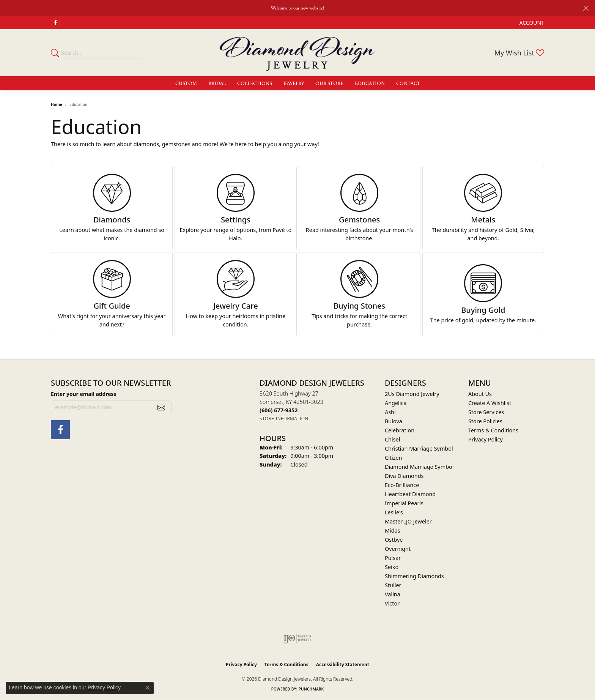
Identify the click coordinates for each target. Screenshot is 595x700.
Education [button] (370, 84)
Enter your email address (84, 394)
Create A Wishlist (490, 403)
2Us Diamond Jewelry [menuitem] (412, 394)
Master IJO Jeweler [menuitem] (408, 521)
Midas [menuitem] (393, 531)
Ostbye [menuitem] (394, 540)
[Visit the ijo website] (298, 639)
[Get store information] (284, 419)
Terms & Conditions (493, 430)
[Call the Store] (279, 410)
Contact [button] (408, 84)
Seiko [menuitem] (392, 567)
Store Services (486, 412)
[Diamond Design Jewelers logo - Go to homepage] (297, 53)
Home (57, 104)
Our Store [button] (329, 84)
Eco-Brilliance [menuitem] (402, 485)
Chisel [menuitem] (392, 439)
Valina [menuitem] (393, 594)
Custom (186, 84)
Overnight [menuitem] (398, 549)
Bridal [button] (217, 84)
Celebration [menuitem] (400, 430)
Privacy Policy (486, 439)
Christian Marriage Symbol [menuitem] (419, 449)
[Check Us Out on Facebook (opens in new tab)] (55, 23)
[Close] (586, 8)
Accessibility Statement (343, 665)
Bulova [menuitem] (394, 421)
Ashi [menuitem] (390, 412)
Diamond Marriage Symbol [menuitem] (419, 467)
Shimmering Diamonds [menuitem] (414, 576)
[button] (531, 23)
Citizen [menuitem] (394, 458)
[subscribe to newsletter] (161, 407)
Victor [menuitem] (392, 603)
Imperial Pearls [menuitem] (404, 503)
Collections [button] (255, 84)
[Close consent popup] (148, 688)
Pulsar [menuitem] (393, 558)
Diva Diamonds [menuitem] (404, 476)
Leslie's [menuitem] (394, 512)
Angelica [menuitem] (396, 403)
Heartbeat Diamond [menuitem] (410, 494)
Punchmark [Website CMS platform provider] (311, 689)
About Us (480, 394)
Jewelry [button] (294, 84)
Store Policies (485, 421)
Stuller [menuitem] (393, 585)
